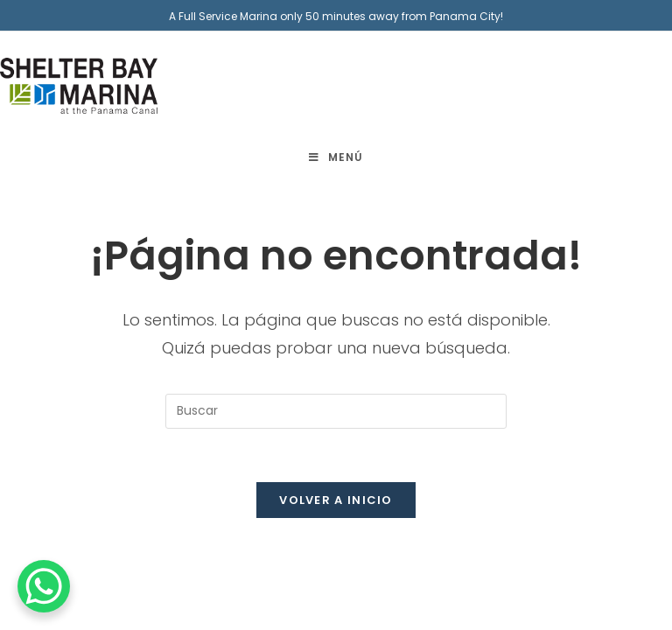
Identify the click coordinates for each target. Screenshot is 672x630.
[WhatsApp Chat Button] (44, 586)
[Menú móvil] (336, 157)
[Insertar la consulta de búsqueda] (336, 411)
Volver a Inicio (336, 500)
